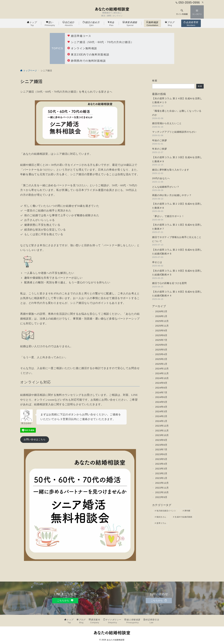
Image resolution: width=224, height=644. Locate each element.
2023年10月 (162, 435)
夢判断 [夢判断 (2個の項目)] (187, 511)
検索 (155, 81)
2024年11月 (162, 373)
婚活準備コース (79, 36)
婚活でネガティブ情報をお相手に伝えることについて (177, 239)
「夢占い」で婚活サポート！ (168, 216)
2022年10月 (162, 492)
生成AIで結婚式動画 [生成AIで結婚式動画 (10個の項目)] (183, 517)
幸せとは (157, 262)
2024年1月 (161, 421)
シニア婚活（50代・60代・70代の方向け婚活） (100, 42)
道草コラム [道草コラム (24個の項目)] (161, 523)
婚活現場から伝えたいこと (167, 123)
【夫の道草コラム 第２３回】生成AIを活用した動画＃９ (177, 159)
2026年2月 (161, 311)
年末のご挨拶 (160, 149)
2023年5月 (161, 459)
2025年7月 (161, 340)
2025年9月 (161, 330)
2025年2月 (161, 359)
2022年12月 (162, 483)
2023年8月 (161, 445)
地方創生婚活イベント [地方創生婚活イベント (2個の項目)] (166, 511)
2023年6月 (161, 454)
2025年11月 (162, 326)
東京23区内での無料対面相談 (88, 55)
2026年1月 (161, 316)
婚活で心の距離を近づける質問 (169, 283)
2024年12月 (162, 369)
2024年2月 (161, 416)
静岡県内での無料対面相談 (87, 61)
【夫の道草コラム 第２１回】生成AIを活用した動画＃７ (177, 227)
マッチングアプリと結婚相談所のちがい (174, 132)
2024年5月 (161, 402)
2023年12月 (162, 426)
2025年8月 (161, 335)
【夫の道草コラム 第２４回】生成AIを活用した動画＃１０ (177, 100)
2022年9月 (161, 497)
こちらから (65, 600)
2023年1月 (161, 478)
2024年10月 (162, 378)
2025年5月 (161, 350)
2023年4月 (161, 464)
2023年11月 (162, 430)
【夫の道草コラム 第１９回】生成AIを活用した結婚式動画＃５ (177, 273)
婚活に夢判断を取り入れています (171, 170)
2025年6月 (161, 345)
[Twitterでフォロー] (203, 3)
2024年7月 (161, 392)
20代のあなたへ (161, 178)
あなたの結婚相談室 (116, 640)
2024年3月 (161, 411)
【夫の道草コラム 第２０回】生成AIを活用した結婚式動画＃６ (177, 252)
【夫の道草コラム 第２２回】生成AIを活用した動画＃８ (177, 206)
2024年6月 (161, 397)
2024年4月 (161, 407)
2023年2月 (161, 473)
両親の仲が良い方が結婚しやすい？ (172, 195)
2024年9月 (161, 383)
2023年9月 (161, 440)
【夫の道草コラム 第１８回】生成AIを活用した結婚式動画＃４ (177, 294)
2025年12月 (162, 321)
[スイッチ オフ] (182, 12)
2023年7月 (161, 449)
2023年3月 (161, 469)
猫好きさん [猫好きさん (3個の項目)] (161, 517)
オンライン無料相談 (82, 48)
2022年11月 (162, 488)
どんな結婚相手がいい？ (166, 187)
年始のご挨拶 (160, 140)
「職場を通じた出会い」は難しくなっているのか (177, 113)
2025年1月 (161, 364)
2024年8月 (161, 388)
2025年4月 (161, 354)
